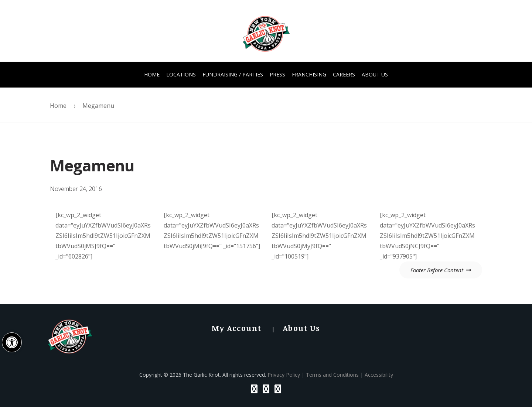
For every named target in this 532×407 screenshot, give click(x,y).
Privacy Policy (284, 375)
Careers (344, 74)
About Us (375, 74)
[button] (12, 342)
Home (152, 74)
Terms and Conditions (332, 375)
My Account (237, 328)
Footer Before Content (437, 270)
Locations (181, 74)
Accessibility (379, 375)
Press (277, 74)
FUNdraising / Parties (233, 74)
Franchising (309, 74)
